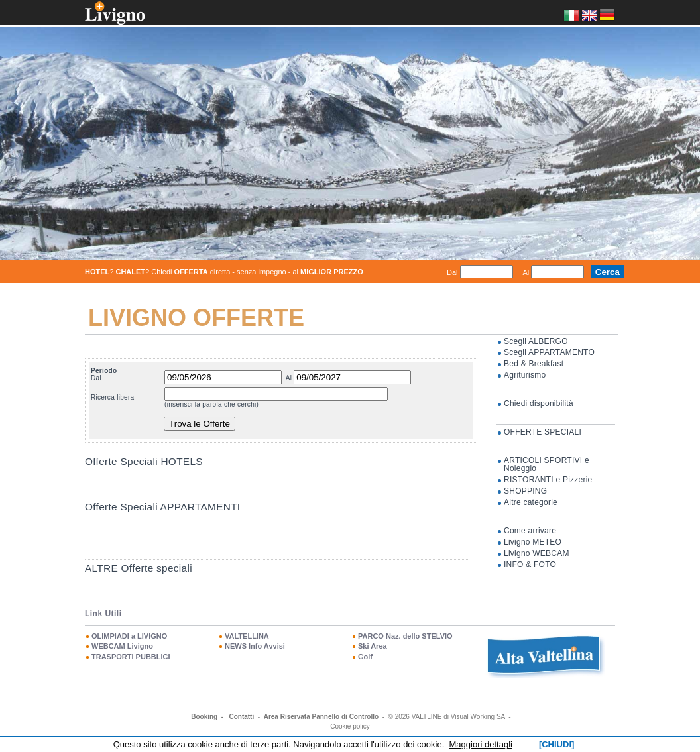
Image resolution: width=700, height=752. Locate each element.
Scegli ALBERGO (536, 341)
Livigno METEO (533, 542)
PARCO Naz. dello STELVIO (405, 636)
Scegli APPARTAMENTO (549, 352)
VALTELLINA (247, 636)
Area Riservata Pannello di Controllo (321, 717)
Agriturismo (525, 375)
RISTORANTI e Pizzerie (548, 480)
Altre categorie (531, 502)
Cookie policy (350, 726)
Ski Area (373, 646)
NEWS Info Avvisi (255, 646)
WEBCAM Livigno (122, 646)
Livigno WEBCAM (537, 553)
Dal (452, 272)
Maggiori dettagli (481, 744)
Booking (204, 717)
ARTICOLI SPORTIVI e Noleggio (547, 464)
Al (526, 272)
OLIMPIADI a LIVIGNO (129, 636)
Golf (365, 657)
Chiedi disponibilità (539, 403)
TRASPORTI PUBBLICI (131, 657)
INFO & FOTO (530, 564)
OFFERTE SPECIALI (543, 432)
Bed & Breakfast (534, 364)
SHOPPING (525, 491)
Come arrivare (530, 531)
